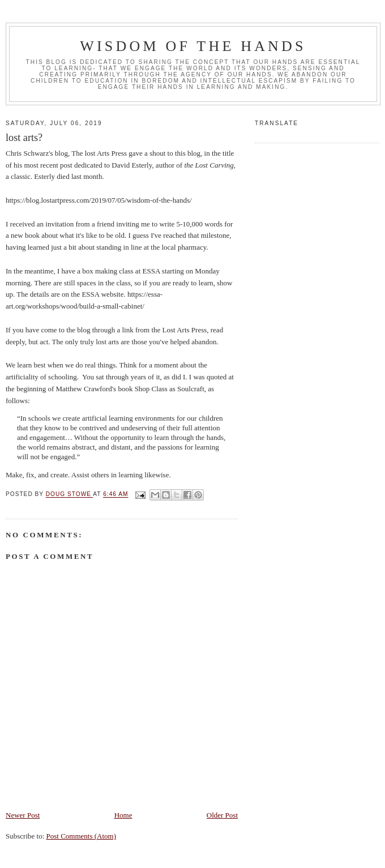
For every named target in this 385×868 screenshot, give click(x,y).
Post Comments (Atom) (82, 836)
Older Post (222, 815)
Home (123, 815)
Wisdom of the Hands (193, 46)
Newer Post (23, 815)
